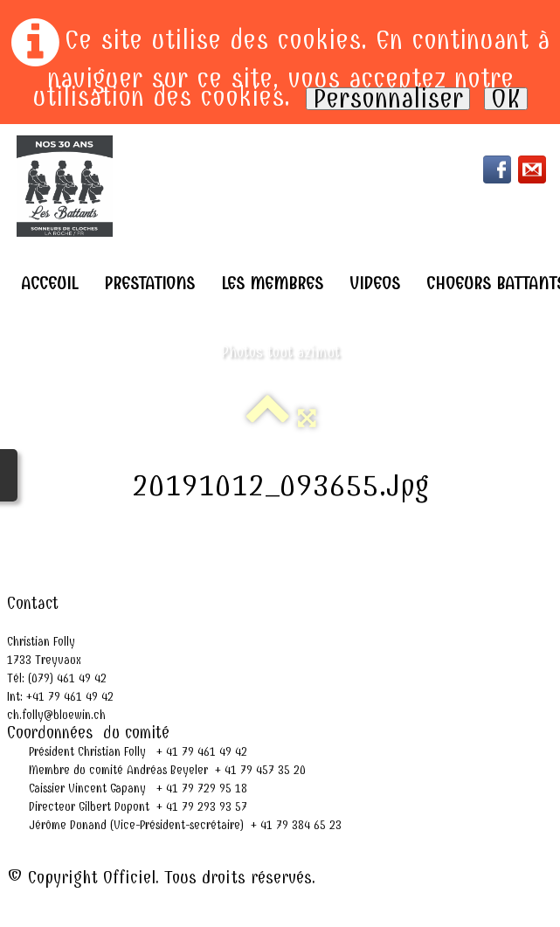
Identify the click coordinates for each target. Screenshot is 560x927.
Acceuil (49, 284)
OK (506, 99)
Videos (375, 284)
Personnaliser (388, 99)
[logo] (65, 186)
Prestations (149, 284)
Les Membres (272, 284)
